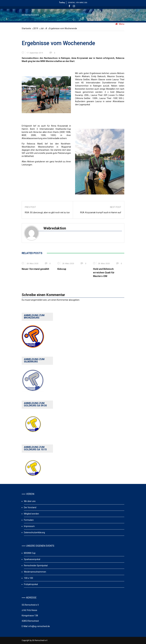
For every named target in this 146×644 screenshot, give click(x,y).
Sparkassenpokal (32, 559)
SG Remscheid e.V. (30, 15)
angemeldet (37, 300)
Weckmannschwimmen (35, 572)
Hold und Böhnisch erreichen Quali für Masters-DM (104, 273)
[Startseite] (26, 28)
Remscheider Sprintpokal (36, 566)
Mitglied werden (31, 514)
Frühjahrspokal (31, 584)
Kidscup (62, 269)
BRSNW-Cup (30, 553)
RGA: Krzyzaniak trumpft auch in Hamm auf (101, 212)
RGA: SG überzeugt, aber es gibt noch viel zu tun (47, 212)
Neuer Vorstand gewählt (35, 269)
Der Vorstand (30, 507)
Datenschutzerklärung (34, 532)
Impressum (29, 526)
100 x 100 (28, 578)
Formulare (29, 520)
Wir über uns (30, 501)
